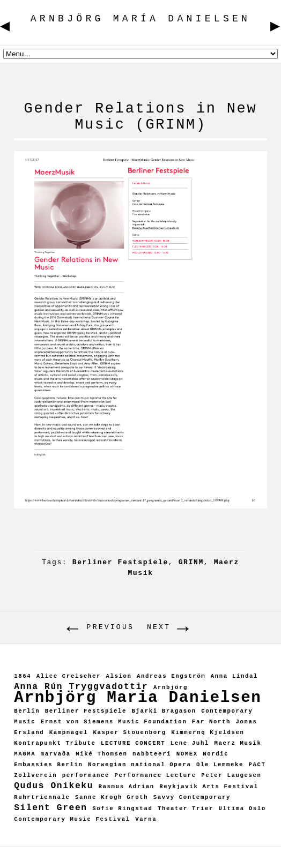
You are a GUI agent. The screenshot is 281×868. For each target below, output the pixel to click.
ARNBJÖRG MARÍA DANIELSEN (102, 857)
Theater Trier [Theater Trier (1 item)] (186, 809)
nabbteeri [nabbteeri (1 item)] (152, 754)
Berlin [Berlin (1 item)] (27, 711)
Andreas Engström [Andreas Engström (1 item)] (171, 676)
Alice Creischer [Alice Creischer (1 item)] (69, 676)
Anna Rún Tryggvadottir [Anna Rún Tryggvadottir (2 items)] (81, 687)
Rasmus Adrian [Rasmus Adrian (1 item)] (127, 787)
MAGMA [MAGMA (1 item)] (25, 754)
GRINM (191, 562)
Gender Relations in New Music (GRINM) (141, 117)
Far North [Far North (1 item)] (211, 722)
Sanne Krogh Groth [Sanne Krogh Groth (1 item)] (112, 797)
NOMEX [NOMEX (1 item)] (187, 754)
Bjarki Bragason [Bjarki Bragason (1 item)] (164, 711)
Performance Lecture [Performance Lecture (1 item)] (155, 775)
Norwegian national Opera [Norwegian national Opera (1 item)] (139, 765)
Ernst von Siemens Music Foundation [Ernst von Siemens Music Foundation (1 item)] (114, 722)
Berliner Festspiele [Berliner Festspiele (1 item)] (86, 711)
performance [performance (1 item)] (86, 775)
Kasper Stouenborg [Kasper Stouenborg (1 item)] (129, 732)
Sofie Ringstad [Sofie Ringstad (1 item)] (122, 809)
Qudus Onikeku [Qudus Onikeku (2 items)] (54, 786)
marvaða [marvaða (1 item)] (56, 754)
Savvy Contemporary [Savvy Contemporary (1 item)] (192, 797)
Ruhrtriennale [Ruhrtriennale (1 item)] (42, 797)
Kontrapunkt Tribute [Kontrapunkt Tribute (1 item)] (55, 743)
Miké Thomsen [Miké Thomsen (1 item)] (101, 754)
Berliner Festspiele (120, 562)
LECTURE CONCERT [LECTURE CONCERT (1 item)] (133, 743)
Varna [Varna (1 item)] (146, 819)
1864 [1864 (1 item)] (23, 676)
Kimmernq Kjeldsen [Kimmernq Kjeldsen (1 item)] (208, 732)
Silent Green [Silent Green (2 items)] (51, 808)
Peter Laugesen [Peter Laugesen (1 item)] (231, 775)
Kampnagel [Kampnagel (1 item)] (69, 732)
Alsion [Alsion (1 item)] (119, 676)
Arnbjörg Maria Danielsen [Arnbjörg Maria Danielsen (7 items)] (138, 698)
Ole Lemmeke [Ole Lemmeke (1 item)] (220, 765)
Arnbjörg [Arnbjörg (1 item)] (171, 687)
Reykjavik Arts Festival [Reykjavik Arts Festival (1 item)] (209, 787)
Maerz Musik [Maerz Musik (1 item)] (238, 743)
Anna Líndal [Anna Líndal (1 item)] (234, 676)
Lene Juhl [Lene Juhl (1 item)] (190, 743)
